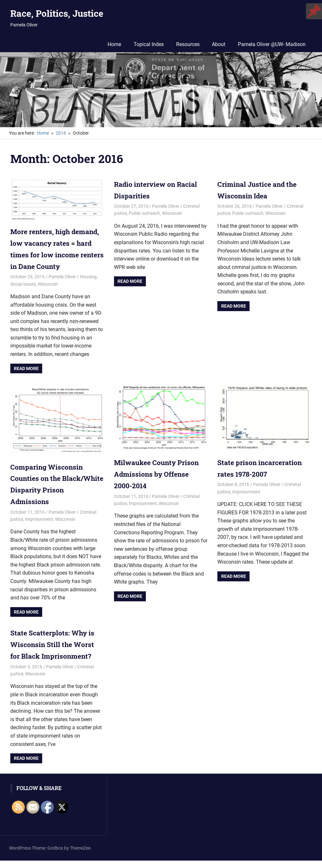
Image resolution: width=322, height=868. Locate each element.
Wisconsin (48, 294)
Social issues (23, 294)
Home (114, 44)
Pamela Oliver (62, 287)
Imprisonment (39, 529)
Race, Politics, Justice (57, 13)
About (219, 44)
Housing (88, 287)
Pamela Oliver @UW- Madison (272, 44)
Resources (188, 44)
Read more (26, 379)
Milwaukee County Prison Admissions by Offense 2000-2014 (158, 484)
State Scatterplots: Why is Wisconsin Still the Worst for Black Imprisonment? (53, 654)
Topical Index (149, 44)
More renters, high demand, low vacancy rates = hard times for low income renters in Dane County (56, 254)
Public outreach (144, 213)
